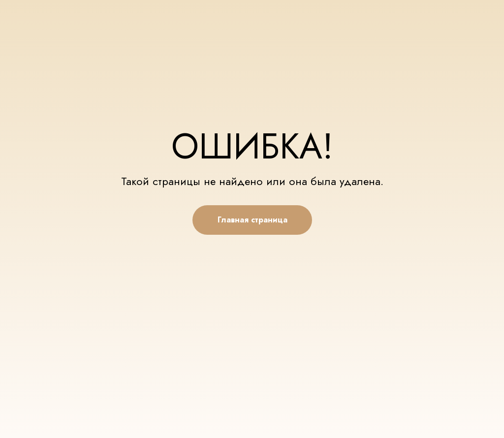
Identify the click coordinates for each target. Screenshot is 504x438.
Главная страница (252, 220)
